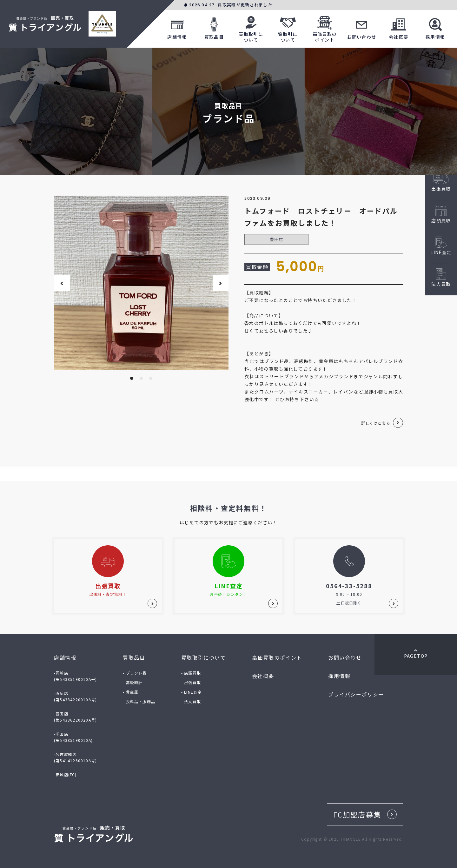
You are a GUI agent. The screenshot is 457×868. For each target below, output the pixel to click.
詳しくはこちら (376, 423)
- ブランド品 (135, 673)
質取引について (288, 27)
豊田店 (277, 239)
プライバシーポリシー (356, 694)
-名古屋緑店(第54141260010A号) (75, 757)
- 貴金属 (131, 692)
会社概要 (399, 27)
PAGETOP (416, 654)
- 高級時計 (133, 682)
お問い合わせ (361, 27)
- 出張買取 (191, 682)
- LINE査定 (192, 692)
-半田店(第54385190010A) (73, 737)
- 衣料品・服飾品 (139, 701)
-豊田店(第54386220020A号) (75, 717)
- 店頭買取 (191, 673)
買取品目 (214, 27)
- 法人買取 (191, 701)
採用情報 (435, 27)
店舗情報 (177, 27)
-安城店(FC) (65, 774)
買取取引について (251, 27)
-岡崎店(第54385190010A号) (75, 676)
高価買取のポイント (325, 27)
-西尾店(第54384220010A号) (75, 696)
